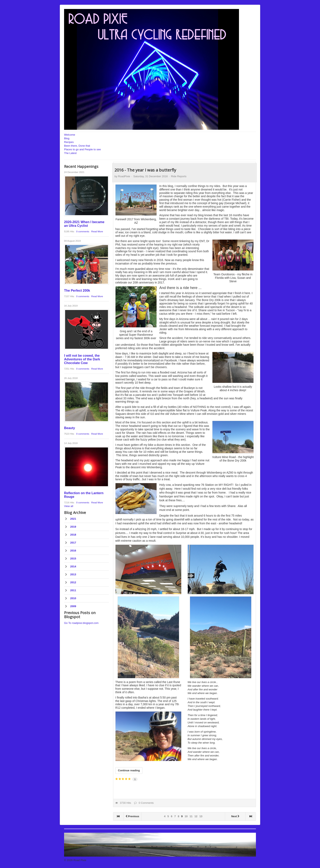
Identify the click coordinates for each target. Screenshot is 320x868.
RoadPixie (124, 176)
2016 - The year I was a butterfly (145, 170)
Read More (97, 231)
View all (69, 506)
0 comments (83, 231)
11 (191, 816)
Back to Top (249, 860)
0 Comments (144, 803)
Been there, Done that (77, 146)
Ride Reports (179, 176)
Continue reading (129, 770)
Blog (67, 138)
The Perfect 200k (77, 291)
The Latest (70, 153)
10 (186, 816)
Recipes (69, 142)
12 (196, 816)
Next (235, 816)
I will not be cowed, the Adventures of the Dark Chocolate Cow (82, 359)
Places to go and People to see (82, 149)
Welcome (70, 135)
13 (201, 816)
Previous (132, 816)
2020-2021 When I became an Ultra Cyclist (84, 224)
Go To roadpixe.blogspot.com (81, 623)
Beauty (69, 428)
